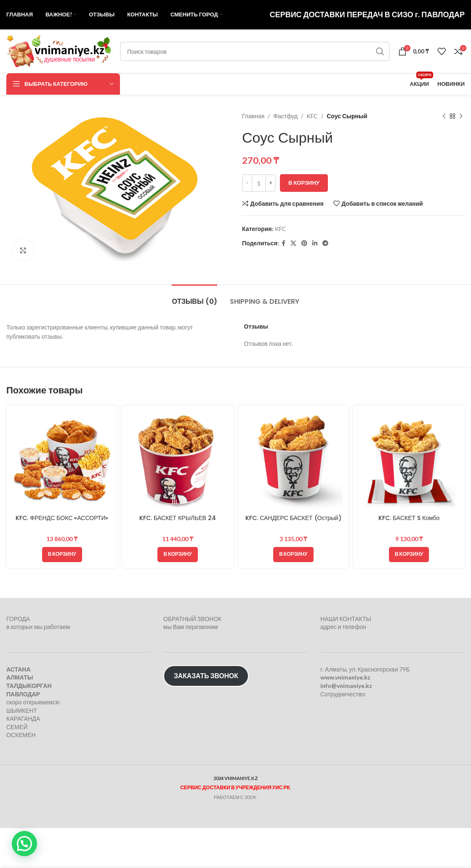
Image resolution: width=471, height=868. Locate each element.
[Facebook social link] (283, 243)
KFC (312, 116)
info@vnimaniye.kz (346, 686)
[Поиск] (255, 51)
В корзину (304, 183)
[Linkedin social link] (315, 243)
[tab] (194, 297)
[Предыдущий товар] (444, 116)
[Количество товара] (259, 183)
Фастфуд (285, 116)
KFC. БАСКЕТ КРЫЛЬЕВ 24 (178, 518)
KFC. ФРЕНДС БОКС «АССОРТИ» (62, 518)
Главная (253, 116)
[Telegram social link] (325, 243)
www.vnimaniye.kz (345, 677)
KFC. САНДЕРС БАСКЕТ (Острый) (293, 518)
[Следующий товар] (460, 116)
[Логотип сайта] (59, 51)
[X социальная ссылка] (293, 243)
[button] (62, 555)
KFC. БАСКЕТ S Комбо (409, 518)
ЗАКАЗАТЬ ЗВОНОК (206, 676)
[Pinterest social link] (304, 243)
